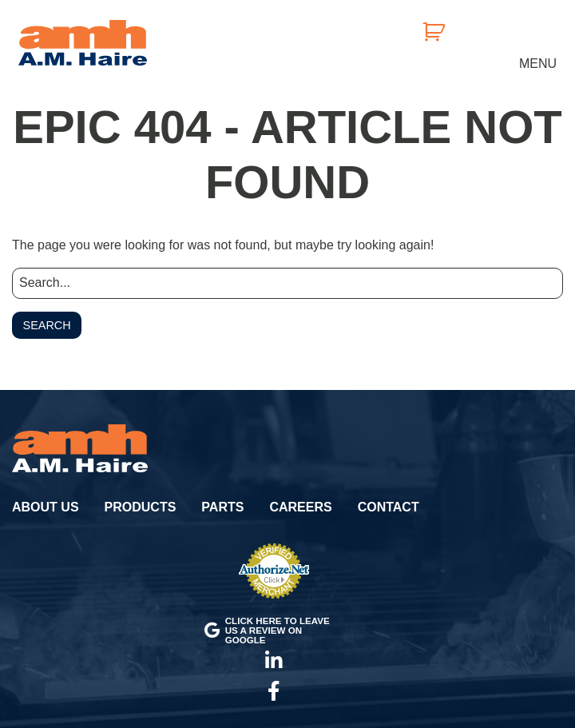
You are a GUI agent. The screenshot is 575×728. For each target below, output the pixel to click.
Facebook (274, 691)
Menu (538, 64)
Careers (300, 507)
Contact (389, 507)
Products (141, 507)
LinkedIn (274, 661)
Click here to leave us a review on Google (267, 630)
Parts (222, 507)
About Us (46, 507)
